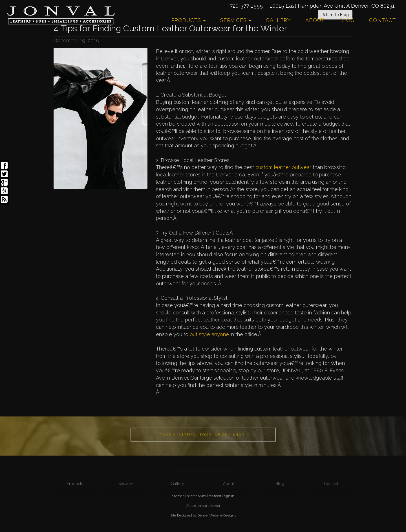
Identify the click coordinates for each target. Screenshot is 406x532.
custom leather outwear (283, 167)
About (315, 20)
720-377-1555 (246, 6)
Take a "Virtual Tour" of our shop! (203, 445)
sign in (229, 496)
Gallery (278, 20)
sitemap (178, 496)
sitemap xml (197, 496)
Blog (347, 20)
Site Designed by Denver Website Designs (203, 515)
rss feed (215, 496)
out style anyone (209, 334)
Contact (382, 20)
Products (188, 20)
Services (236, 20)
